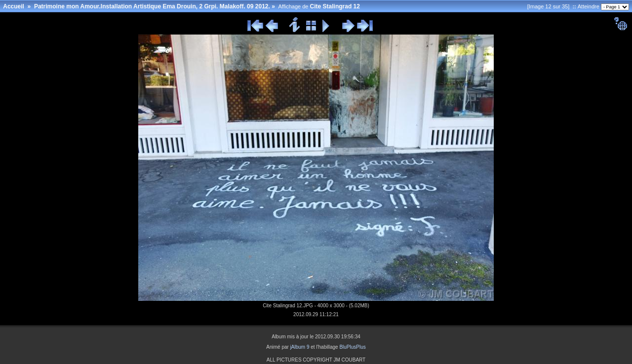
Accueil (14, 6)
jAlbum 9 (300, 347)
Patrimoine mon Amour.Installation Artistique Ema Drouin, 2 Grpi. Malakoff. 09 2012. (152, 6)
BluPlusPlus (352, 347)
